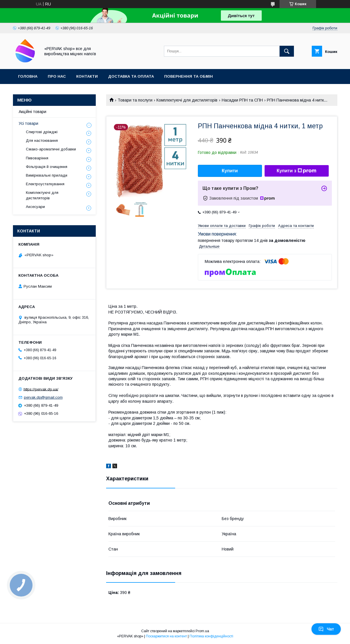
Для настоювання (42, 141)
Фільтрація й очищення (47, 167)
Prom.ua (202, 631)
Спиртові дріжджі (42, 132)
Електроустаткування (45, 184)
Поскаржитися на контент (166, 636)
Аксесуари (35, 207)
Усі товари (28, 123)
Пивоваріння (37, 158)
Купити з (297, 171)
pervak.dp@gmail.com (43, 397)
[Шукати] (287, 51)
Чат (326, 629)
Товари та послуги (135, 100)
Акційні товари (32, 112)
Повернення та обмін (189, 76)
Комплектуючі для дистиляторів (187, 100)
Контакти (87, 76)
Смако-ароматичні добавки (51, 149)
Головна (28, 76)
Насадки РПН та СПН (242, 100)
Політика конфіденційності (211, 636)
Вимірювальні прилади (47, 175)
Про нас (57, 76)
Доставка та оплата (131, 76)
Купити (230, 171)
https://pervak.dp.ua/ (41, 389)
